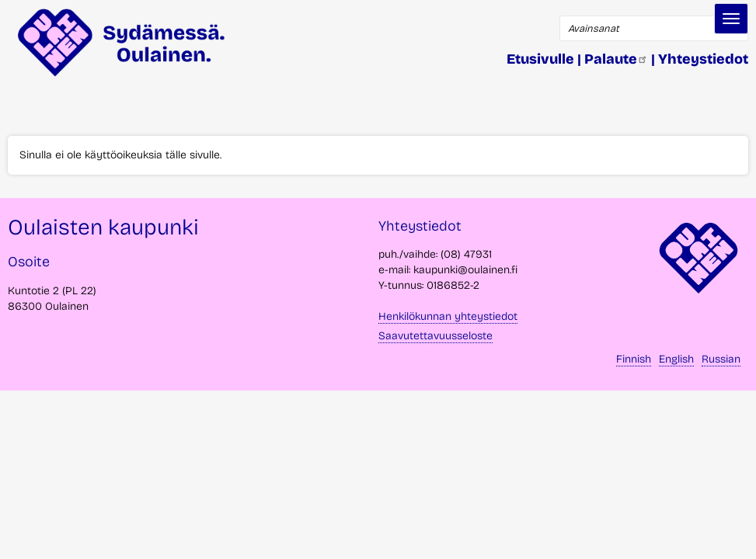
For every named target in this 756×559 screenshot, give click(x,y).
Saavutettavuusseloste (435, 336)
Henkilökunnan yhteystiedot (448, 316)
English (676, 359)
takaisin (725, 541)
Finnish (634, 359)
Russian (721, 359)
